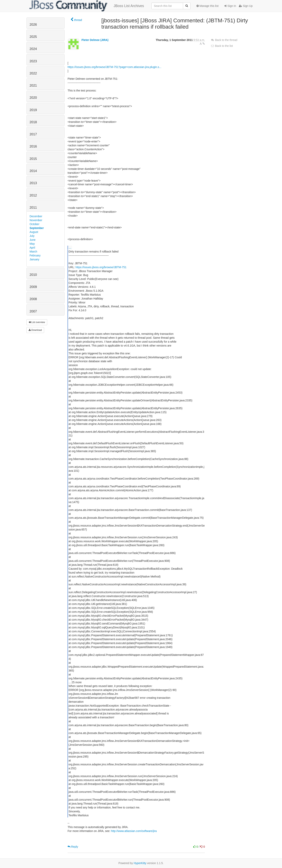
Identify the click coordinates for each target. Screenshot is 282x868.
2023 (33, 61)
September (37, 228)
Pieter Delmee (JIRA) (95, 40)
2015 (33, 159)
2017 (33, 134)
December (36, 216)
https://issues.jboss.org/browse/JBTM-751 (101, 267)
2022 (33, 73)
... (70, 247)
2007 (33, 311)
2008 (33, 299)
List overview (37, 322)
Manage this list (207, 6)
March (33, 252)
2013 (33, 183)
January (34, 259)
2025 (33, 37)
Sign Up (246, 6)
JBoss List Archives (87, 6)
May (32, 244)
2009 (33, 287)
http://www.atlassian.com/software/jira (134, 831)
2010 (33, 275)
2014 (33, 171)
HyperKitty (140, 863)
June (33, 240)
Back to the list (222, 46)
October (34, 224)
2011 (33, 208)
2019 (33, 110)
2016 (33, 146)
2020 (33, 98)
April (32, 248)
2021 (33, 86)
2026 (33, 25)
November (36, 220)
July (32, 236)
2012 (33, 195)
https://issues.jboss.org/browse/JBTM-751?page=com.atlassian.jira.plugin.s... (114, 67)
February (35, 255)
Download (35, 330)
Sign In (230, 6)
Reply (73, 847)
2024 (33, 49)
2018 (33, 122)
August (34, 232)
